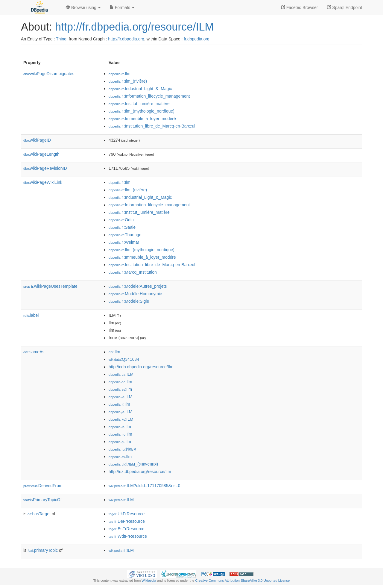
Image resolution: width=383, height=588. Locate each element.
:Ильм (123, 449)
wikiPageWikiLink (43, 182)
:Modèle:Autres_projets (138, 286)
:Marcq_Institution (133, 272)
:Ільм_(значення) (133, 464)
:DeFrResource (127, 521)
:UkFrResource (127, 514)
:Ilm (120, 74)
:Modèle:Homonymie (135, 294)
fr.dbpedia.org (197, 39)
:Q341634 (124, 359)
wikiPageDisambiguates (49, 74)
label (31, 315)
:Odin (121, 220)
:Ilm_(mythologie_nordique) (142, 111)
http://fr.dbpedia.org (126, 39)
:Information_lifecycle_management (149, 96)
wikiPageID (37, 140)
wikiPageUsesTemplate (50, 286)
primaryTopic (43, 550)
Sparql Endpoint (344, 7)
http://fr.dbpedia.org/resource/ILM (134, 27)
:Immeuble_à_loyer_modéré (142, 119)
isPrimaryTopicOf (42, 500)
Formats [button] (122, 7)
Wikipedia (149, 581)
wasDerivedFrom (43, 486)
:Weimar (124, 242)
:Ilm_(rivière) (128, 81)
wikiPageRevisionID (45, 168)
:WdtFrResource (128, 536)
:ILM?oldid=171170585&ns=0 (145, 486)
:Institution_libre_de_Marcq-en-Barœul (152, 126)
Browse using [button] (83, 7)
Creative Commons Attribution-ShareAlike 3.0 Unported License (242, 581)
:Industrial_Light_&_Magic (140, 89)
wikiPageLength (41, 154)
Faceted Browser (300, 7)
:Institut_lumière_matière (139, 104)
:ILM (121, 374)
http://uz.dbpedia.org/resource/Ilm (140, 472)
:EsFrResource (126, 529)
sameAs (34, 352)
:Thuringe (125, 235)
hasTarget (39, 514)
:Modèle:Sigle (129, 301)
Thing (61, 39)
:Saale (122, 227)
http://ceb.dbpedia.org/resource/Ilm (141, 367)
